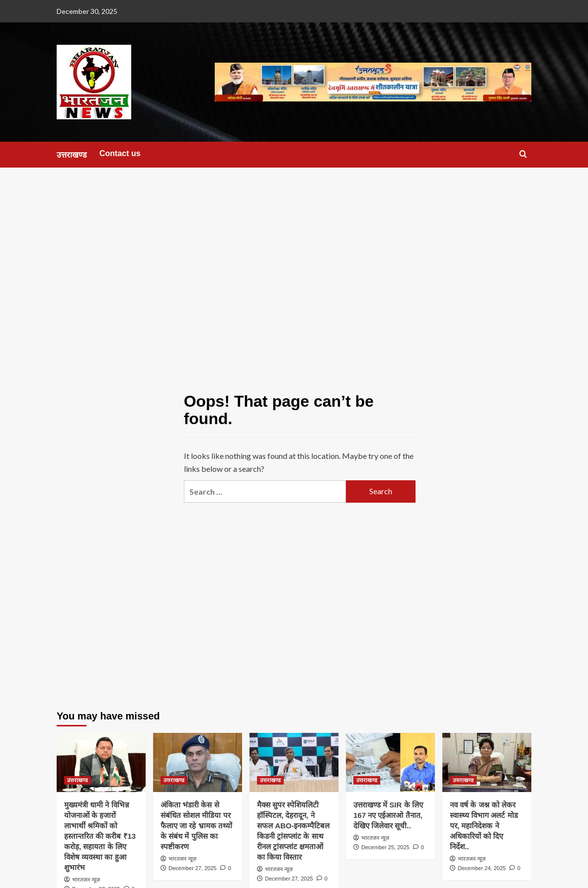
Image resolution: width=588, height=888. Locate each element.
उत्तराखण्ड (72, 155)
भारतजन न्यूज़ (86, 880)
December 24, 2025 (482, 868)
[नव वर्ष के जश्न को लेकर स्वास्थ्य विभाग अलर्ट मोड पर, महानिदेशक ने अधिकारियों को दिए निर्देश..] (487, 762)
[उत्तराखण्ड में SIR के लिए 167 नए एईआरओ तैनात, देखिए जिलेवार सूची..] (390, 762)
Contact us (120, 153)
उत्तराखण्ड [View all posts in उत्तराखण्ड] (78, 780)
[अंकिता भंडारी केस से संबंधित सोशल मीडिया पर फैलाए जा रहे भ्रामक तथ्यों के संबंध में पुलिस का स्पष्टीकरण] (198, 762)
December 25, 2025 (385, 847)
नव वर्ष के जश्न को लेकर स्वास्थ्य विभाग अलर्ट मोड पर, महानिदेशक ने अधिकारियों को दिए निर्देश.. (484, 826)
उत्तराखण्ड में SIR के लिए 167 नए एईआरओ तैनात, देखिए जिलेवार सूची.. (388, 815)
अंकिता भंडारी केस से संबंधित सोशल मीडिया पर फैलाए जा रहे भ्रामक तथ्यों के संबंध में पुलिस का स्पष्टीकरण (196, 826)
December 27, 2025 (193, 868)
